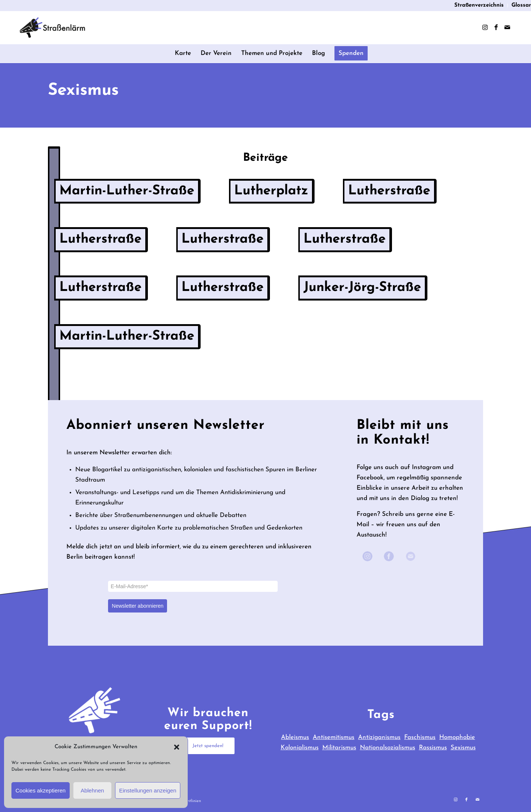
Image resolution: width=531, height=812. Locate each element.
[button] (177, 747)
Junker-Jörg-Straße (362, 288)
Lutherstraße (389, 191)
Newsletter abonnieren (138, 606)
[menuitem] (479, 6)
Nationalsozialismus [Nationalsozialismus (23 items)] (388, 748)
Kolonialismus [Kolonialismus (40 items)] (300, 748)
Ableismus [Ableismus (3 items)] (295, 737)
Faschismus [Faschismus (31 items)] (420, 737)
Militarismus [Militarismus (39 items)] (339, 748)
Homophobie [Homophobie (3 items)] (457, 737)
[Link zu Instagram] (485, 28)
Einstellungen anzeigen (148, 790)
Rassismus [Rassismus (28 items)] (433, 748)
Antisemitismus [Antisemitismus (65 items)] (334, 737)
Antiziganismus (379, 737)
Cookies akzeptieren (41, 790)
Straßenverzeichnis (479, 5)
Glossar (521, 5)
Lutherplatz (271, 191)
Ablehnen (92, 790)
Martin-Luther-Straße (127, 191)
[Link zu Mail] (507, 28)
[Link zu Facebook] (496, 28)
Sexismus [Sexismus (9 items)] (463, 748)
